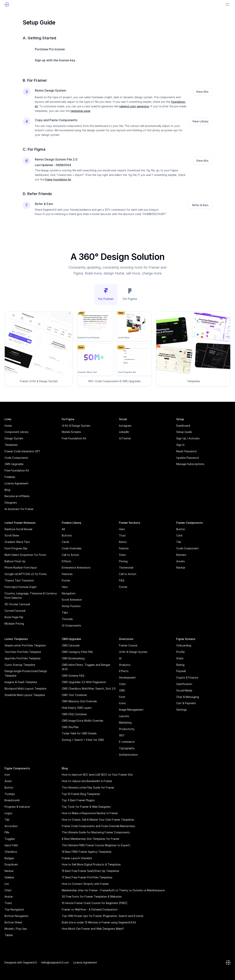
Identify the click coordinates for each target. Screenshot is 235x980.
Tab (179, 542)
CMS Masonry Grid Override (79, 701)
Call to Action (70, 555)
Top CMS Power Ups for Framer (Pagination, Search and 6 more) (103, 916)
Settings (182, 710)
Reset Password (186, 451)
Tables (9, 935)
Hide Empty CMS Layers (77, 708)
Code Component (187, 548)
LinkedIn (124, 432)
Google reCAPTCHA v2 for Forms (26, 574)
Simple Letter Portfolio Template (25, 645)
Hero (65, 587)
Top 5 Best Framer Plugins (78, 800)
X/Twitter (125, 438)
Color (122, 684)
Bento (123, 542)
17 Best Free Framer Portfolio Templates (87, 877)
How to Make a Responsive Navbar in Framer (90, 813)
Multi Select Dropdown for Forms (25, 555)
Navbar (181, 568)
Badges (9, 858)
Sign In (180, 445)
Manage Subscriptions (190, 464)
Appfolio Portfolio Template (22, 658)
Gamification (184, 684)
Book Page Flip (14, 617)
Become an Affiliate (17, 496)
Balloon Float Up (15, 561)
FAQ (122, 580)
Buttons (67, 535)
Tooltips (10, 794)
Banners (181, 555)
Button (181, 529)
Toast (8, 903)
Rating (180, 665)
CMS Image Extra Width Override (82, 721)
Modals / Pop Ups (16, 929)
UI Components (71, 625)
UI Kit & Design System (76, 426)
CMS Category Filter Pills (77, 652)
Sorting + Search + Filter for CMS (83, 740)
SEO (122, 735)
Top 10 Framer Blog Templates (81, 794)
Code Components (16, 458)
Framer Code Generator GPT (22, 451)
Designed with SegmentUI (21, 962)
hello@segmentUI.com (55, 962)
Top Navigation (14, 909)
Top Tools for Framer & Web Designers (86, 807)
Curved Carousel (15, 611)
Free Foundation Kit (17, 470)
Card (179, 535)
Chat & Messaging (188, 697)
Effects (67, 561)
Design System (14, 438)
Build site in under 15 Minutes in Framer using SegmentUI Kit (99, 922)
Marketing (125, 723)
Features (67, 574)
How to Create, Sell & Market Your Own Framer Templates (98, 820)
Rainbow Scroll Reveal (18, 529)
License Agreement (16, 483)
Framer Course (128, 645)
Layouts (124, 716)
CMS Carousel (71, 645)
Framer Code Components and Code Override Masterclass (98, 826)
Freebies (10, 477)
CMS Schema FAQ (73, 676)
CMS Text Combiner (74, 695)
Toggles (10, 839)
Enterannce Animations (76, 568)
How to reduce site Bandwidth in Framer (87, 781)
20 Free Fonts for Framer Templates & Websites (92, 897)
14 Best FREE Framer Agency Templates (87, 852)
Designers (11, 503)
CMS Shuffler (70, 727)
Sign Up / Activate (188, 438)
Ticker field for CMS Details (79, 733)
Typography (127, 748)
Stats (122, 555)
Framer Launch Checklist (77, 858)
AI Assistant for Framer (19, 509)
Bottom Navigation (16, 916)
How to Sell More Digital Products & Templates (91, 864)
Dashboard (183, 426)
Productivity (127, 729)
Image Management (131, 710)
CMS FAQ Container (74, 714)
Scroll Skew (12, 535)
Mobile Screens (71, 432)
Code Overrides (72, 548)
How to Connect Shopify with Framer (85, 884)
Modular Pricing (14, 624)
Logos (8, 813)
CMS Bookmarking (73, 658)
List (7, 884)
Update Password (188, 458)
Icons (122, 703)
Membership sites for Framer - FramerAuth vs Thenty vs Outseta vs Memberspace (113, 890)
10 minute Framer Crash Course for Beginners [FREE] (95, 903)
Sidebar (9, 877)
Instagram (125, 426)
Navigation (69, 593)
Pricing (123, 561)
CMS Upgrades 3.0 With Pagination (84, 682)
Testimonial (126, 568)
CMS (122, 690)
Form (122, 697)
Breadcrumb (12, 800)
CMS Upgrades (14, 464)
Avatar (9, 897)
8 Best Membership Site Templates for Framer (91, 839)
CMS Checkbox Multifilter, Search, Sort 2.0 (89, 689)
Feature (124, 548)
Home (8, 426)
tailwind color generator (134, 106)
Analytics (125, 665)
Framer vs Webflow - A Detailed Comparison (90, 909)
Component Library (17, 432)
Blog (7, 490)
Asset (8, 781)
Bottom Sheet (13, 922)
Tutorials (67, 619)
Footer (66, 580)
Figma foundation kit (58, 179)
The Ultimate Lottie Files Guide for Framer (88, 787)
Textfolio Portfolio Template (23, 652)
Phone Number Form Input (21, 568)
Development (127, 677)
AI (120, 658)
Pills (7, 832)
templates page (80, 111)
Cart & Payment (186, 703)
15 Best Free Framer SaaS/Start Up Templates (90, 871)
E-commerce (127, 742)
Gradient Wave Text (17, 542)
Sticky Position (71, 606)
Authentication (128, 755)
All (63, 529)
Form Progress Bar (16, 548)
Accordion (11, 826)
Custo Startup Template (20, 665)
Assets (181, 561)
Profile (180, 652)
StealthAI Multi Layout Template (25, 695)
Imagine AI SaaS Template (21, 682)
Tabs (65, 613)
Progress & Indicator (17, 807)
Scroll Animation (72, 600)
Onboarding (184, 645)
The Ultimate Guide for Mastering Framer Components (96, 832)
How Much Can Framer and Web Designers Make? (93, 929)
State (180, 658)
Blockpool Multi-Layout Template (25, 689)
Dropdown (11, 864)
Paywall (181, 671)
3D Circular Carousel (17, 604)
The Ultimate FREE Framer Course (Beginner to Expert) (96, 845)
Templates (11, 445)
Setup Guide (184, 432)
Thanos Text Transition (19, 580)
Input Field (11, 845)
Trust (122, 535)
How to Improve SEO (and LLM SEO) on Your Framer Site (97, 775)
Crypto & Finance (187, 677)
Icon (7, 775)
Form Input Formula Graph (21, 587)
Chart (8, 890)
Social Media (184, 690)
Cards (65, 542)
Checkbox (11, 852)
